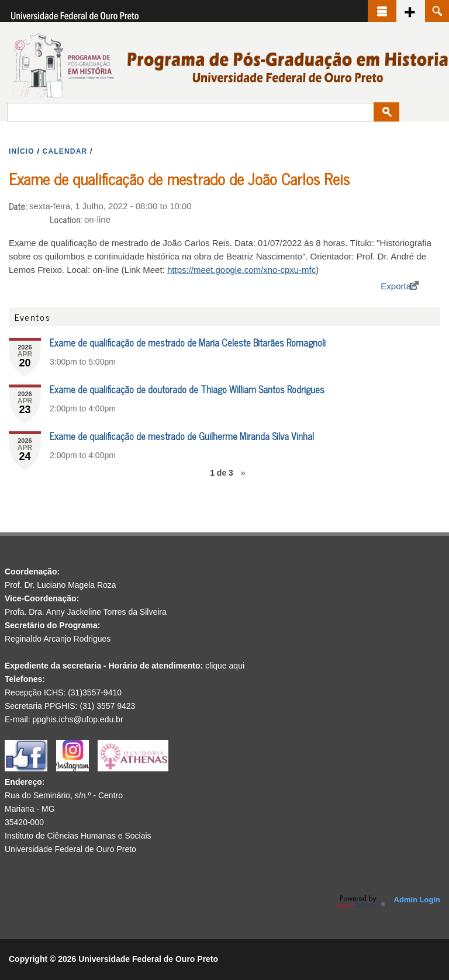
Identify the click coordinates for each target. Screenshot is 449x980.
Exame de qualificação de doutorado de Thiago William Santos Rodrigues (187, 389)
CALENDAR (65, 151)
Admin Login (417, 900)
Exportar (397, 286)
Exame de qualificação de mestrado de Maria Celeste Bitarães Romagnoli (188, 342)
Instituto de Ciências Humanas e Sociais (78, 836)
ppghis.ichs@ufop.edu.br (77, 719)
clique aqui (225, 666)
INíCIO (22, 151)
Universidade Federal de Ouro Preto (70, 849)
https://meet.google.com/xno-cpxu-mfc (241, 270)
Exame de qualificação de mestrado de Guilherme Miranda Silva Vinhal (182, 436)
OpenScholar (360, 902)
